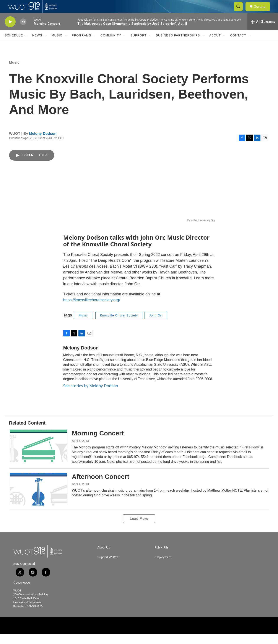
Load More (139, 528)
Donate (262, 11)
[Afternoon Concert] (38, 499)
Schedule (14, 45)
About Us (104, 557)
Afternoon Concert (101, 486)
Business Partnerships (178, 45)
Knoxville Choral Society (119, 325)
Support (138, 45)
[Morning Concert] (38, 456)
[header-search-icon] (241, 12)
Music (57, 45)
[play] (10, 32)
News (37, 45)
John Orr (156, 325)
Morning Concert (98, 443)
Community (111, 45)
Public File (162, 557)
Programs (81, 45)
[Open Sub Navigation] (26, 45)
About (215, 45)
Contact (238, 45)
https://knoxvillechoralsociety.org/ (92, 310)
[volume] (23, 32)
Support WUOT (108, 567)
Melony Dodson (43, 143)
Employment (163, 567)
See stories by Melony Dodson (91, 395)
